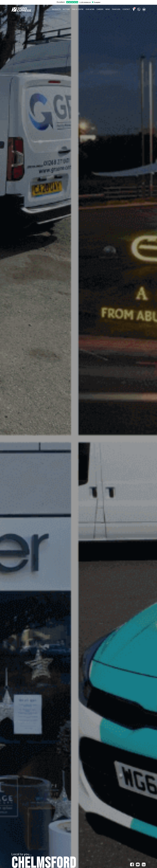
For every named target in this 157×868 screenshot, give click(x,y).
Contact (126, 9)
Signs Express (21, 9)
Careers (100, 9)
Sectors (66, 9)
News (108, 9)
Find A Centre (78, 9)
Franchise (116, 9)
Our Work (90, 9)
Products (56, 9)
